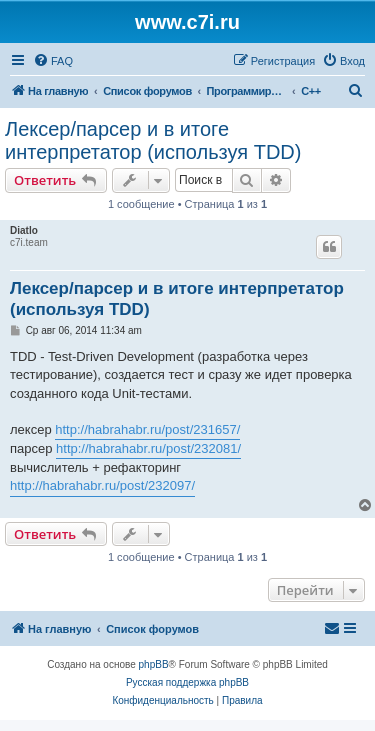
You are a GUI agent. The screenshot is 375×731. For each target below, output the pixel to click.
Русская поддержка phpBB (187, 682)
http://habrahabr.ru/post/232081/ (148, 448)
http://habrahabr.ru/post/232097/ (102, 485)
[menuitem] (53, 61)
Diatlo (24, 230)
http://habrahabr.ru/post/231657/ (147, 429)
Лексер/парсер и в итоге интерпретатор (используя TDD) (153, 140)
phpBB (154, 664)
